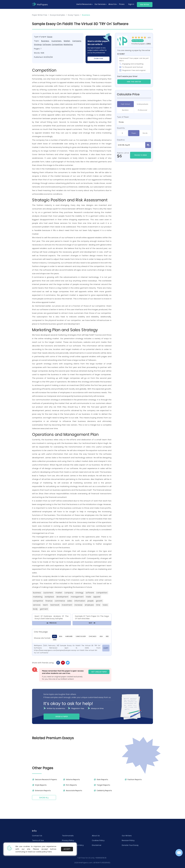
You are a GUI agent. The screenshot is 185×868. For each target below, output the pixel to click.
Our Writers (127, 836)
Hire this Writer (134, 82)
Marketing (68, 44)
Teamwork (55, 605)
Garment (44, 609)
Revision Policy (128, 840)
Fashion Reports (135, 779)
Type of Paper (123, 117)
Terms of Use (38, 840)
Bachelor (125, 110)
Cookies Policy (98, 840)
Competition (57, 44)
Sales (70, 601)
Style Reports (41, 785)
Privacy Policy (68, 840)
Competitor (38, 601)
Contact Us (37, 836)
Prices (122, 4)
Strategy (38, 44)
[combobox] (134, 122)
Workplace (49, 597)
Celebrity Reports (104, 791)
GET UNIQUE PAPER (99, 672)
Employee (89, 605)
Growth (99, 601)
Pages (134, 133)
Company (77, 41)
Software (47, 44)
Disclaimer (97, 845)
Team (45, 605)
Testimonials (68, 836)
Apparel (97, 597)
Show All (44, 798)
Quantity (121, 128)
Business (45, 41)
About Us (96, 836)
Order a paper (62, 717)
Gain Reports (102, 779)
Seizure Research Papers (46, 779)
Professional (142, 110)
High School (125, 104)
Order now (99, 58)
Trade (88, 597)
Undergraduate (143, 104)
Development (62, 597)
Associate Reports (74, 791)
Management (77, 597)
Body (35, 609)
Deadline (121, 140)
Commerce (60, 601)
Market (67, 41)
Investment (67, 605)
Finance (49, 601)
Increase (78, 605)
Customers (56, 41)
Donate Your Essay (130, 845)
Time (98, 605)
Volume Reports (73, 779)
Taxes (105, 605)
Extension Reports (43, 791)
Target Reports (103, 785)
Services (37, 605)
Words (145, 133)
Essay (50, 37)
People (91, 601)
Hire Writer (145, 5)
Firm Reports (71, 785)
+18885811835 (101, 858)
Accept (67, 849)
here (50, 852)
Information (80, 601)
